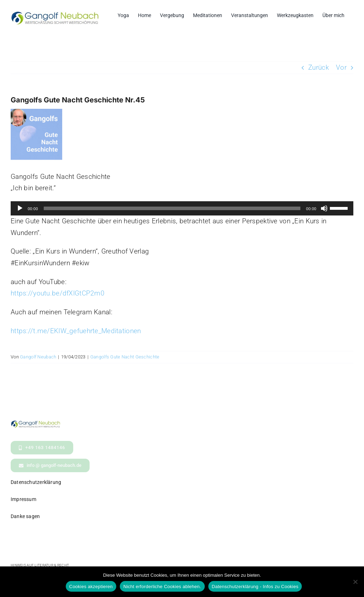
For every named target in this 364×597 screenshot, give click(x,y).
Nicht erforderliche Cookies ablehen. (162, 587)
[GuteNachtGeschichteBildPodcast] (36, 135)
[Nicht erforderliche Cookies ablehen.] (355, 582)
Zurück (318, 67)
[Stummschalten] (324, 208)
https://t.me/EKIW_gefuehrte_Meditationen (76, 331)
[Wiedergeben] (20, 208)
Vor (341, 67)
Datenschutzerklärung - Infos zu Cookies (255, 587)
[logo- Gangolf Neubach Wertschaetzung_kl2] (36, 424)
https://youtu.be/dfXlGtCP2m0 (58, 293)
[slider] (172, 208)
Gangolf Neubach (38, 357)
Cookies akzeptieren (91, 587)
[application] (182, 208)
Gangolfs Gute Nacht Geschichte (125, 357)
